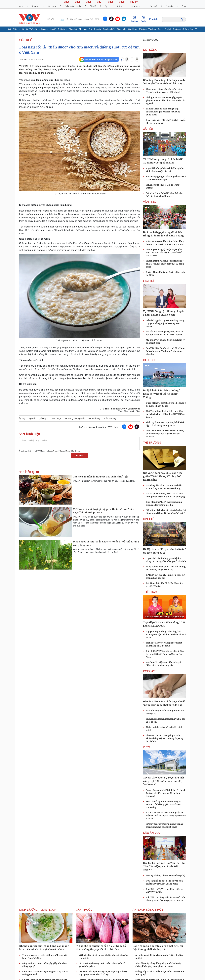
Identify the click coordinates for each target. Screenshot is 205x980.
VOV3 (89, 2)
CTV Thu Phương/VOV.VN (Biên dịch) (120, 409)
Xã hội (25, 29)
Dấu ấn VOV (152, 833)
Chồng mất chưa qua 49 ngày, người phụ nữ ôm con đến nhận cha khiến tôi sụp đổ (165, 100)
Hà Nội (51, 19)
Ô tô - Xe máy (95, 29)
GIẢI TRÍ (149, 281)
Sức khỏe (133, 29)
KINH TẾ (148, 519)
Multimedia (43, 29)
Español (170, 6)
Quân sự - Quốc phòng (183, 29)
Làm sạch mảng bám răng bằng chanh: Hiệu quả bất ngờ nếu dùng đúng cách (163, 112)
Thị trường (62, 29)
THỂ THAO (150, 592)
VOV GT (134, 2)
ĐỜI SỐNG (150, 50)
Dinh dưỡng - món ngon (38, 910)
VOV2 (78, 2)
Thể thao (83, 29)
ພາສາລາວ (136, 6)
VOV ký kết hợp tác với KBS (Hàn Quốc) (165, 876)
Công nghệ (122, 29)
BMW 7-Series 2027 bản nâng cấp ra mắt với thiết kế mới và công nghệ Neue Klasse (166, 816)
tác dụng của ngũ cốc (75, 418)
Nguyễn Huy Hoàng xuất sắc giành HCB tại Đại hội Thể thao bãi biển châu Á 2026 (166, 635)
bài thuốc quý (95, 418)
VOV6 (122, 2)
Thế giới (33, 29)
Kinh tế (53, 29)
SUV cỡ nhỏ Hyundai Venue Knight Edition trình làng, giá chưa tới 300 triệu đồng (164, 804)
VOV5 (111, 2)
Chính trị (17, 29)
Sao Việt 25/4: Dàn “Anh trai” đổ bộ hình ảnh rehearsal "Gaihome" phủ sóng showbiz (165, 351)
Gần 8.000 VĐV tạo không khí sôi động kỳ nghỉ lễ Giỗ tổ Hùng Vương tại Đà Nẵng (165, 654)
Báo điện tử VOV (151, 40)
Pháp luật (73, 29)
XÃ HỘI (148, 129)
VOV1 (67, 2)
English (153, 19)
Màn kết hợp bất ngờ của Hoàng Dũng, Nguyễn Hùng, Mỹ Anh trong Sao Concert (165, 323)
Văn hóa (152, 29)
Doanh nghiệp (109, 29)
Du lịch (168, 29)
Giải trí (160, 29)
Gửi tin (80, 456)
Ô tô (147, 747)
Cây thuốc (84, 910)
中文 (21, 6)
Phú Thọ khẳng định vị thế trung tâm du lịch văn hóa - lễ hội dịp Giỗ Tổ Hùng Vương (165, 414)
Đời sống (143, 29)
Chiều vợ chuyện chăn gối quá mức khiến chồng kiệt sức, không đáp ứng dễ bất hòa (165, 738)
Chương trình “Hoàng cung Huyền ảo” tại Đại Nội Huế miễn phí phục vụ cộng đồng (165, 264)
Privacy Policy (58, 451)
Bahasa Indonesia (73, 6)
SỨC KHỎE (27, 40)
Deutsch (52, 6)
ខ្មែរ (106, 6)
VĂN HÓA (149, 202)
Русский (153, 6)
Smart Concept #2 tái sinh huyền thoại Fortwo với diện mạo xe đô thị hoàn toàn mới (165, 793)
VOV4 (100, 2)
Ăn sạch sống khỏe (148, 910)
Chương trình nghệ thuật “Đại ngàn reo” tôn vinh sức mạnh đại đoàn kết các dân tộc (164, 253)
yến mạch (44, 418)
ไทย (184, 6)
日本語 (93, 6)
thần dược (57, 418)
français (36, 6)
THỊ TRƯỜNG (152, 443)
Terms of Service (72, 451)
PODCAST (150, 671)
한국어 (119, 6)
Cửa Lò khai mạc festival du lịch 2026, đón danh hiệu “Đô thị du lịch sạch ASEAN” (165, 434)
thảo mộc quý (110, 418)
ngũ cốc (32, 418)
